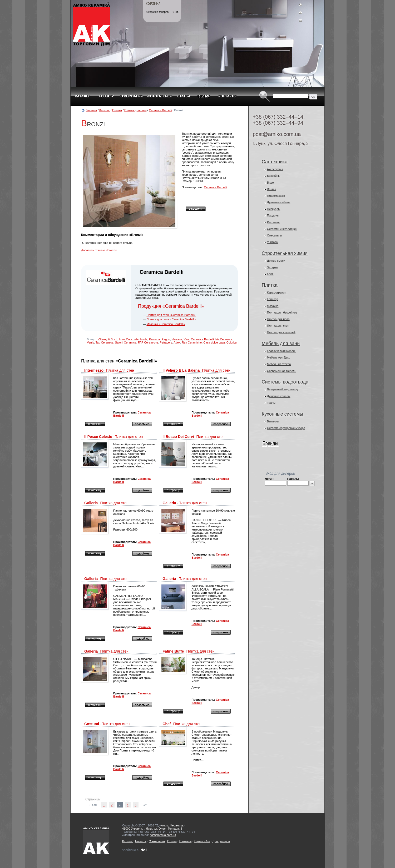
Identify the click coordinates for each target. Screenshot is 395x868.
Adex (177, 342)
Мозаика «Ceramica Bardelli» (166, 324)
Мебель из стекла (279, 364)
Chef (167, 724)
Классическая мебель (282, 351)
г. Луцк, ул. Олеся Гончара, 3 (281, 143)
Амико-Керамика (172, 825)
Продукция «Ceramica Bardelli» (171, 306)
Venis (90, 342)
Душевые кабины (279, 202)
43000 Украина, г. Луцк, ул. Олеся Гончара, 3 (152, 829)
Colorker (232, 342)
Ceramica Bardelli (160, 110)
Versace (177, 339)
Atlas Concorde (129, 339)
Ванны (271, 189)
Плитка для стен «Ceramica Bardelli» (171, 315)
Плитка (117, 110)
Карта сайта (202, 841)
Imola (144, 339)
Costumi (92, 724)
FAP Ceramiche (148, 342)
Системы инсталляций (282, 229)
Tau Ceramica (105, 342)
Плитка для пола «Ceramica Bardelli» (171, 319)
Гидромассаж (276, 196)
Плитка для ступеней (281, 332)
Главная (91, 110)
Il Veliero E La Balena (181, 370)
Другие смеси (276, 261)
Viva (187, 339)
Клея (270, 274)
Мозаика (273, 306)
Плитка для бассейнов (282, 312)
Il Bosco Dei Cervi (178, 437)
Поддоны (273, 215)
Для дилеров (221, 841)
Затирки (272, 267)
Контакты (185, 841)
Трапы (271, 403)
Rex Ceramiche (192, 342)
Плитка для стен (135, 110)
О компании (157, 841)
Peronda (154, 339)
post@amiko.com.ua (277, 134)
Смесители (275, 235)
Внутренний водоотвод (282, 389)
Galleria (91, 503)
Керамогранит (276, 292)
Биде (270, 183)
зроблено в (135, 850)
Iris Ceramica (224, 339)
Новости (141, 841)
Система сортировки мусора (286, 428)
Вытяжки (273, 421)
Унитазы (273, 242)
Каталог (105, 110)
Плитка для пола (278, 319)
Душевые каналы (279, 396)
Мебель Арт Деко (279, 357)
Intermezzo (94, 370)
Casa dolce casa (214, 342)
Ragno (166, 339)
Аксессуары (275, 169)
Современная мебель (282, 371)
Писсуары (274, 209)
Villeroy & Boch (107, 339)
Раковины (274, 222)
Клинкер (273, 299)
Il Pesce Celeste (98, 437)
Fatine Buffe (173, 651)
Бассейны (274, 176)
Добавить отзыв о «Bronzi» (99, 250)
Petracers (166, 342)
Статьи (172, 841)
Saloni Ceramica (126, 342)
